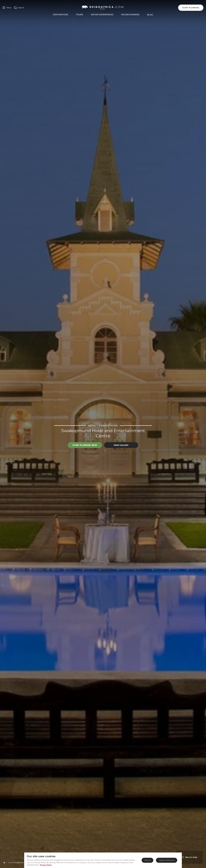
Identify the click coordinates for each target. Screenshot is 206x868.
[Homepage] (4, 862)
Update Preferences (167, 860)
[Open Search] (19, 8)
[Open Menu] (7, 8)
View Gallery (121, 445)
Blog (150, 15)
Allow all (147, 860)
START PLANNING (191, 8)
